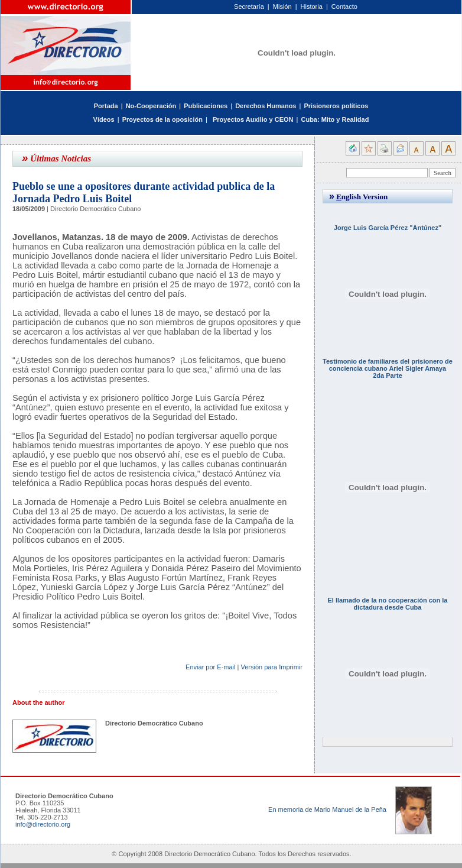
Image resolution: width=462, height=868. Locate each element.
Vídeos (104, 119)
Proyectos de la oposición (162, 119)
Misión (282, 7)
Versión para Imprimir (271, 667)
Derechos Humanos (266, 106)
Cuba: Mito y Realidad (335, 119)
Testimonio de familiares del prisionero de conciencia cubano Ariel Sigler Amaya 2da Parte (388, 368)
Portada (106, 106)
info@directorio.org (43, 824)
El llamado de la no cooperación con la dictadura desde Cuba (388, 604)
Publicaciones (206, 106)
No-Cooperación (151, 106)
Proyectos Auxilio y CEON (253, 119)
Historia (312, 7)
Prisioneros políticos (336, 106)
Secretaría (249, 7)
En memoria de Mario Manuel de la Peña (327, 809)
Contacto (344, 7)
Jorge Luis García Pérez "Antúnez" (388, 228)
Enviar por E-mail (210, 667)
